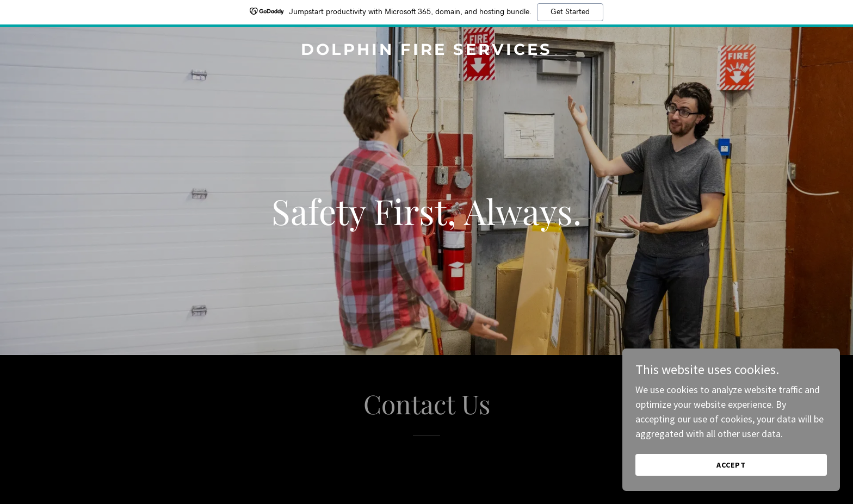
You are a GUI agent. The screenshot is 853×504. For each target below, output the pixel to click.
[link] (426, 51)
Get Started (570, 12)
